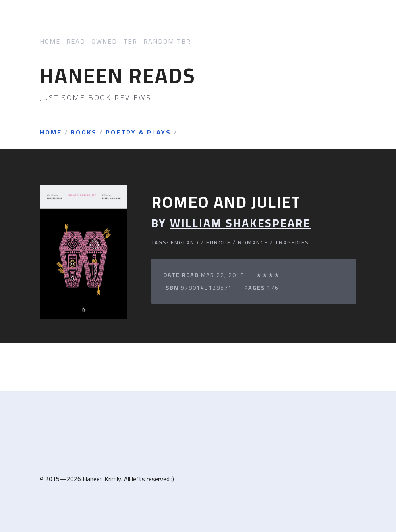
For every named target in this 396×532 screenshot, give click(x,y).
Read (76, 41)
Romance (253, 242)
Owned (104, 41)
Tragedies (292, 242)
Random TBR (167, 41)
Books (84, 133)
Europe (218, 242)
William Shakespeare (240, 223)
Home (50, 41)
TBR (130, 41)
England (185, 242)
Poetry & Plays (138, 133)
